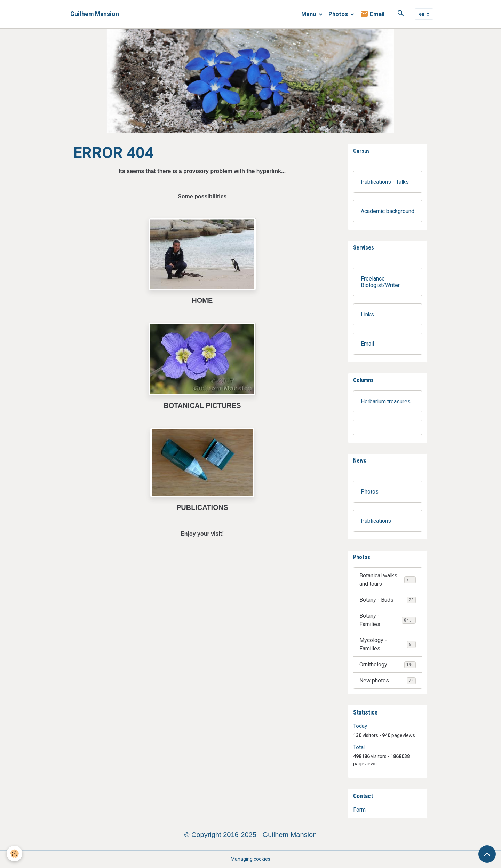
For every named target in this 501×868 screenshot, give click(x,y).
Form (359, 810)
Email (372, 14)
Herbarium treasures (386, 401)
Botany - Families (388, 620)
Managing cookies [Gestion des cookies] (250, 859)
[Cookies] (15, 854)
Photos (339, 14)
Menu (309, 14)
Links (367, 314)
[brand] (95, 14)
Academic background (388, 211)
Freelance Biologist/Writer (380, 282)
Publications (376, 521)
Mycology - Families (388, 644)
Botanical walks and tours (388, 580)
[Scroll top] (487, 854)
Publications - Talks (385, 182)
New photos (388, 681)
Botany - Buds (388, 600)
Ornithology (388, 665)
